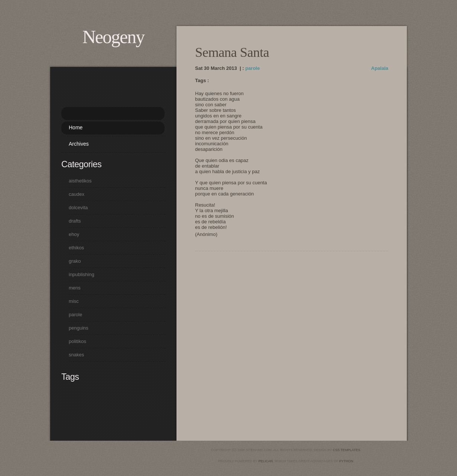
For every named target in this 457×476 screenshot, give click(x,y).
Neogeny (114, 37)
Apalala (380, 68)
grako (75, 261)
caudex (77, 194)
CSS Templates (347, 450)
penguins (79, 328)
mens (75, 288)
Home (76, 127)
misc (74, 301)
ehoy (74, 234)
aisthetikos (80, 181)
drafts (75, 221)
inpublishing (82, 274)
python (346, 461)
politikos (77, 341)
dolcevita (78, 208)
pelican (265, 461)
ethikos (76, 248)
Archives (79, 144)
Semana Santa (232, 52)
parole (252, 68)
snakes (76, 355)
